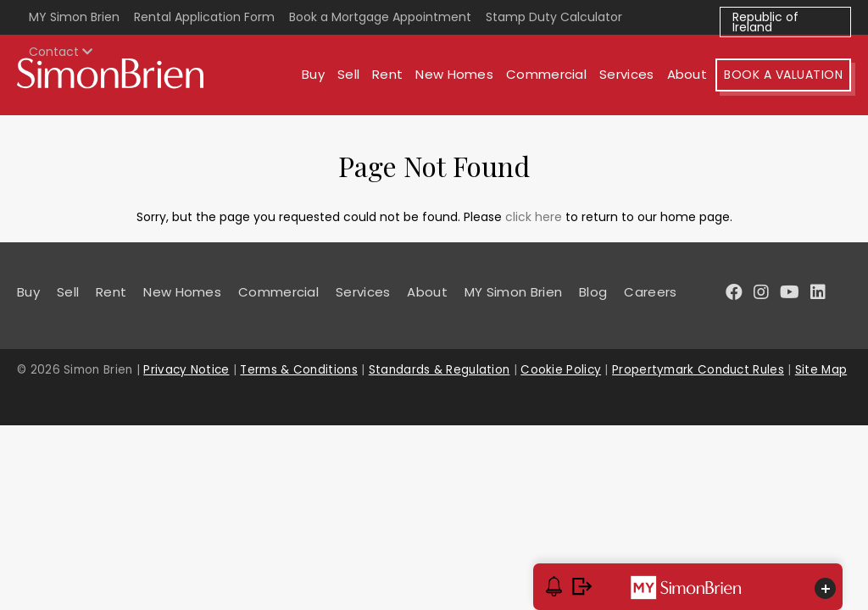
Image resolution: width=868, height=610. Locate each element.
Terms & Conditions (298, 370)
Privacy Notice (186, 370)
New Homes (454, 74)
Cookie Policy (561, 370)
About (687, 74)
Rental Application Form (204, 17)
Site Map (821, 370)
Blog (593, 292)
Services (626, 74)
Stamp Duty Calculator (554, 17)
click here (534, 217)
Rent (387, 74)
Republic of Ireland (765, 22)
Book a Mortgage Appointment (380, 17)
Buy (313, 74)
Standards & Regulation (440, 370)
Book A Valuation (783, 75)
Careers (650, 292)
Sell (348, 74)
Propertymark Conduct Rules (698, 370)
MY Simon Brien (74, 17)
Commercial (546, 74)
